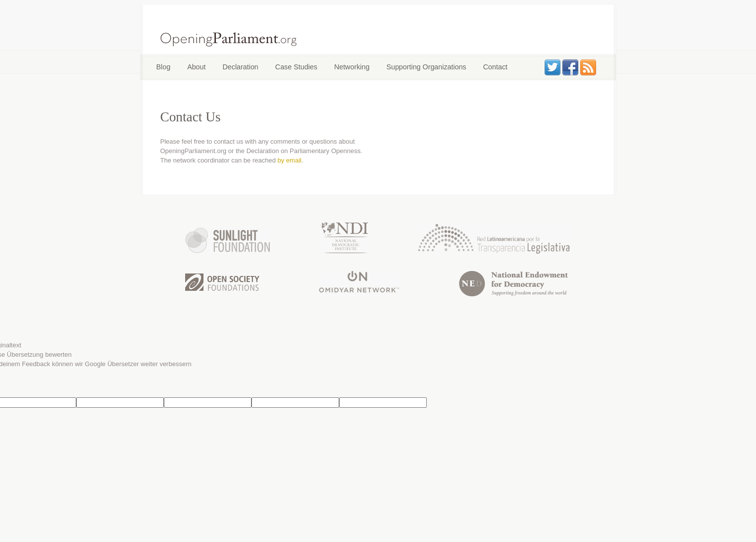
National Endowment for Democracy (513, 284)
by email (290, 160)
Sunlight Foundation (227, 240)
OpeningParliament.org (229, 39)
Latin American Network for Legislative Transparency (494, 239)
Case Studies (296, 67)
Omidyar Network (359, 282)
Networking (352, 67)
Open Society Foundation (222, 282)
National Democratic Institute (344, 237)
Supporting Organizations (426, 67)
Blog (164, 67)
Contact (495, 67)
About (196, 67)
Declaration (241, 67)
